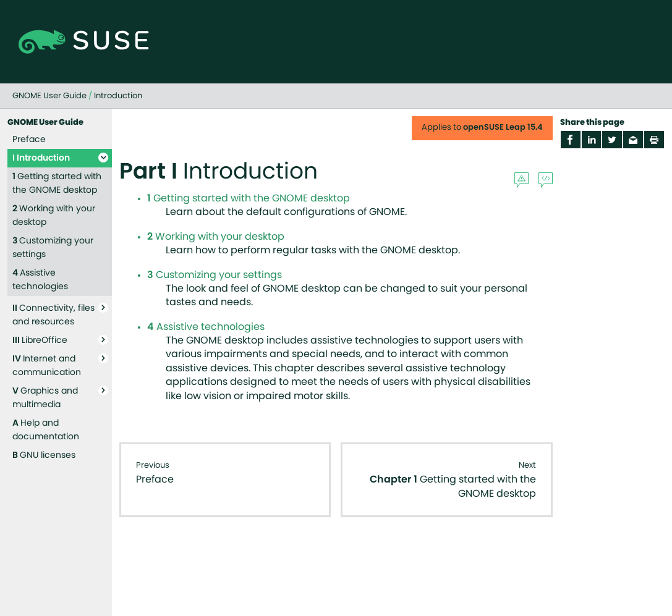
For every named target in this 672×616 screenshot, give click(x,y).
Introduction (118, 96)
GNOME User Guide (49, 96)
